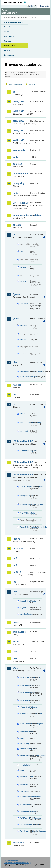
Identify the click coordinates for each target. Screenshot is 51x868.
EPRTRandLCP (21, 203)
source (23, 339)
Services (7, 50)
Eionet (14, 17)
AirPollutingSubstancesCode (25, 487)
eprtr (15, 193)
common (17, 164)
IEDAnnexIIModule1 (21, 441)
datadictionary (20, 174)
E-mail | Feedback (11, 860)
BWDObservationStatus (25, 677)
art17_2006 (19, 121)
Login (31, 6)
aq (14, 92)
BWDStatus (25, 700)
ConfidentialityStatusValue (25, 713)
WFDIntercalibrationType (25, 797)
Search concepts (34, 84)
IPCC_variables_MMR (25, 377)
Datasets (7, 27)
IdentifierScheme (25, 732)
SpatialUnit (25, 765)
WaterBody (25, 791)
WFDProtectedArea (25, 805)
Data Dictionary (22, 17)
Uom (22, 770)
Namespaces (9, 55)
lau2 (15, 565)
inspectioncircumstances (25, 422)
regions (24, 608)
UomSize (24, 785)
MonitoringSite (25, 744)
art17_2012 (19, 131)
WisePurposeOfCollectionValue (25, 831)
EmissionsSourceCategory (25, 724)
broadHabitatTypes (25, 601)
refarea (23, 267)
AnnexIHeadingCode (25, 451)
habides (17, 385)
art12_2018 (19, 111)
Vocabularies (9, 46)
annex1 (23, 414)
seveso (17, 642)
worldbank (18, 843)
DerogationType (25, 496)
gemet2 (17, 319)
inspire (16, 539)
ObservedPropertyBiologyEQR (25, 755)
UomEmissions (25, 777)
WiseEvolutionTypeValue (25, 824)
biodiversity (19, 150)
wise (15, 668)
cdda (15, 157)
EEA (14, 2)
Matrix (23, 738)
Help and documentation (13, 22)
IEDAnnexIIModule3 (21, 462)
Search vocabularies (15, 84)
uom (15, 658)
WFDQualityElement (25, 811)
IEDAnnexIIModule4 (21, 475)
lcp (14, 582)
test (15, 651)
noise (16, 622)
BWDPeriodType (25, 686)
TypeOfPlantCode (25, 513)
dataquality (19, 183)
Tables (6, 32)
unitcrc (23, 281)
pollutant (24, 431)
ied (14, 404)
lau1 (15, 558)
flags (22, 251)
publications (19, 632)
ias (14, 395)
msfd (16, 592)
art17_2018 (19, 140)
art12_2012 (19, 101)
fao (15, 235)
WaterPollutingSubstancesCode (25, 527)
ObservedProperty (25, 749)
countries (24, 304)
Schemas (7, 41)
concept (24, 325)
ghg (15, 362)
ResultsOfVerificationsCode (25, 504)
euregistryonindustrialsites (21, 215)
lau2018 (17, 572)
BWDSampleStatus (25, 692)
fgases (16, 294)
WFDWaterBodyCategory (25, 818)
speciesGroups (25, 614)
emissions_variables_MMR (25, 372)
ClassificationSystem (25, 707)
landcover (18, 548)
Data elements (9, 36)
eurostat (17, 225)
